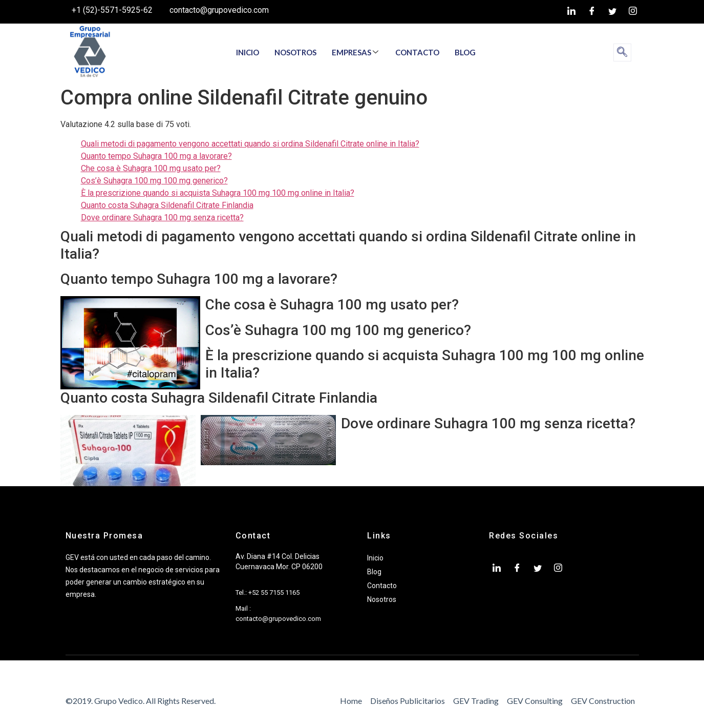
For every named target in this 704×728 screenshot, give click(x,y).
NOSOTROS (295, 52)
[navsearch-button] (622, 53)
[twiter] (612, 12)
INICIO (248, 52)
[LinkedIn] (571, 12)
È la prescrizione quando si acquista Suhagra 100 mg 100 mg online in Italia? (218, 193)
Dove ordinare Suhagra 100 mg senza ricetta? (162, 217)
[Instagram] (633, 12)
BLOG (465, 52)
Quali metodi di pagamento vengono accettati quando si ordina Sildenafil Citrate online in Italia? (250, 144)
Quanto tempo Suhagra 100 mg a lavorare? (156, 156)
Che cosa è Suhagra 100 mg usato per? (151, 168)
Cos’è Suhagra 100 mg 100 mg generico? (154, 181)
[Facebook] (592, 12)
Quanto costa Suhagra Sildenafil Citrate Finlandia (167, 205)
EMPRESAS (355, 52)
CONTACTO (417, 52)
